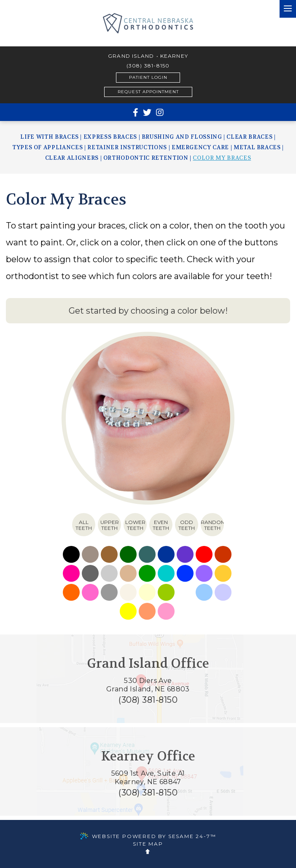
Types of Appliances (47, 147)
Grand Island (131, 56)
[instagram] (160, 113)
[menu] (288, 9)
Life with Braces (49, 137)
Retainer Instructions (127, 147)
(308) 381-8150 (148, 66)
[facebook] (136, 113)
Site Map (148, 844)
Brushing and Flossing (182, 137)
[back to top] (148, 852)
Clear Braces (249, 137)
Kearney (174, 56)
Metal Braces (257, 147)
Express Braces (110, 137)
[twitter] (147, 113)
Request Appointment (148, 92)
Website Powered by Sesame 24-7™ (148, 836)
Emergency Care (200, 147)
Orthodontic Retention (146, 158)
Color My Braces (222, 158)
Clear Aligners (72, 158)
